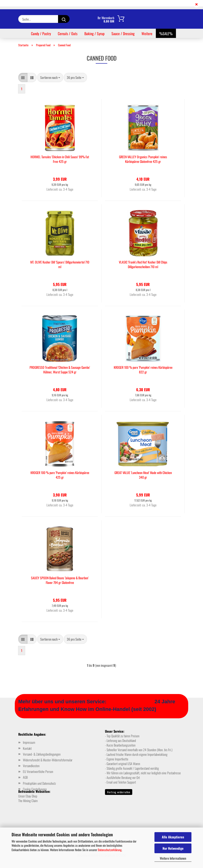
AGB (25, 777)
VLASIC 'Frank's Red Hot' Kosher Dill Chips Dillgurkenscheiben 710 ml (143, 264)
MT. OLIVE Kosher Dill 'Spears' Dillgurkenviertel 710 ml (60, 264)
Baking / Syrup (94, 34)
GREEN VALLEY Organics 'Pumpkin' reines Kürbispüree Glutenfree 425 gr (143, 159)
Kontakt (27, 748)
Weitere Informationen (173, 858)
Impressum (29, 742)
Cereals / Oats (68, 34)
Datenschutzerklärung (110, 850)
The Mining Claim (28, 801)
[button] (23, 77)
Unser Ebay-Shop (28, 796)
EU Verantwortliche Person (38, 771)
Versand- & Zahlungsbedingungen (42, 754)
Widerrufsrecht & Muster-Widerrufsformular (48, 760)
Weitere (147, 34)
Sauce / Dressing (123, 34)
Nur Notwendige (173, 848)
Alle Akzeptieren (173, 837)
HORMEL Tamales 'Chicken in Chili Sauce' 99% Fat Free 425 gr (60, 159)
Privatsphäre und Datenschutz (39, 783)
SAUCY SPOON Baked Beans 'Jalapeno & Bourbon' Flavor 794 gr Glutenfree (60, 580)
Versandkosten (31, 766)
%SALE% (166, 34)
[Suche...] (64, 19)
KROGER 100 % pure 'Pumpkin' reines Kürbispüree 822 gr (143, 370)
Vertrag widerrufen (119, 792)
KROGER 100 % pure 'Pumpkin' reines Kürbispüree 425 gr (60, 475)
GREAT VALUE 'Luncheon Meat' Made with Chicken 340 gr (143, 475)
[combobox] (50, 77)
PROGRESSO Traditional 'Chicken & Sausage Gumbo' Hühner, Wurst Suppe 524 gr (60, 370)
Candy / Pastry (41, 34)
